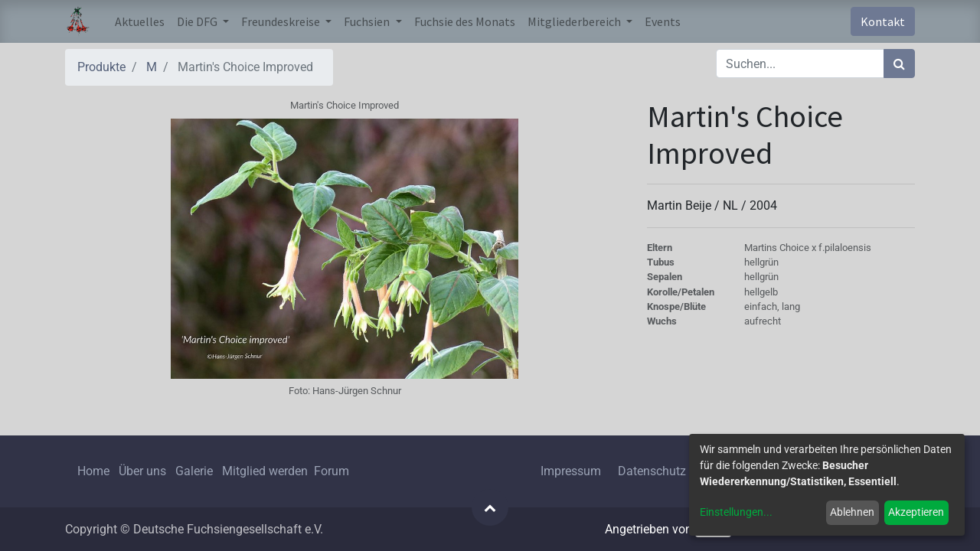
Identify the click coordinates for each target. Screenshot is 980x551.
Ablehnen (852, 512)
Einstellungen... (736, 512)
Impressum (571, 471)
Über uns (142, 471)
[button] (490, 507)
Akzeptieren (916, 512)
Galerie (194, 471)
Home (93, 471)
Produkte (101, 67)
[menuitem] (140, 21)
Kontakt (883, 21)
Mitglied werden (266, 471)
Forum (332, 471)
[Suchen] (899, 64)
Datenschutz (652, 471)
